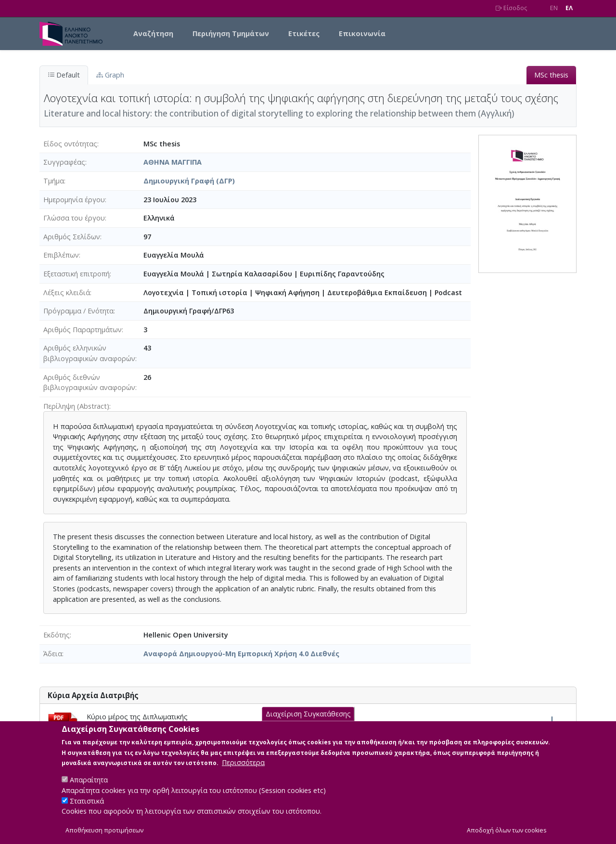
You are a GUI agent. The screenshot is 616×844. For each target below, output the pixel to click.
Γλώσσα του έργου (74, 218)
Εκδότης (57, 635)
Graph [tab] (110, 75)
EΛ (569, 8)
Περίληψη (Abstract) (76, 406)
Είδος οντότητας (70, 144)
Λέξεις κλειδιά (67, 292)
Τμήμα (54, 181)
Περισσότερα (243, 772)
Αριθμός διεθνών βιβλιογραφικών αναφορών (89, 383)
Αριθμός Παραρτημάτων (83, 330)
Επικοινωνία (362, 33)
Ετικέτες (304, 33)
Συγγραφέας (64, 162)
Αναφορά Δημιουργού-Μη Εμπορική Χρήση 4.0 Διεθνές (241, 654)
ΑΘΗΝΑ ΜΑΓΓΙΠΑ (173, 162)
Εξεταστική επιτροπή (77, 274)
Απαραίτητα (89, 789)
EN (554, 8)
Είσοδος (511, 8)
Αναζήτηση (153, 33)
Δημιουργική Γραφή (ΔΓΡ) (189, 181)
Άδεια (53, 654)
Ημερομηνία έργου (74, 200)
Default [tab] (64, 75)
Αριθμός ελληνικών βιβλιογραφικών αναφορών (89, 353)
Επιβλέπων (61, 255)
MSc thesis (551, 75)
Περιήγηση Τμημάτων (231, 33)
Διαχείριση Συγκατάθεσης (308, 723)
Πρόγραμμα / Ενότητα (78, 311)
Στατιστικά (87, 810)
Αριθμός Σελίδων (72, 237)
